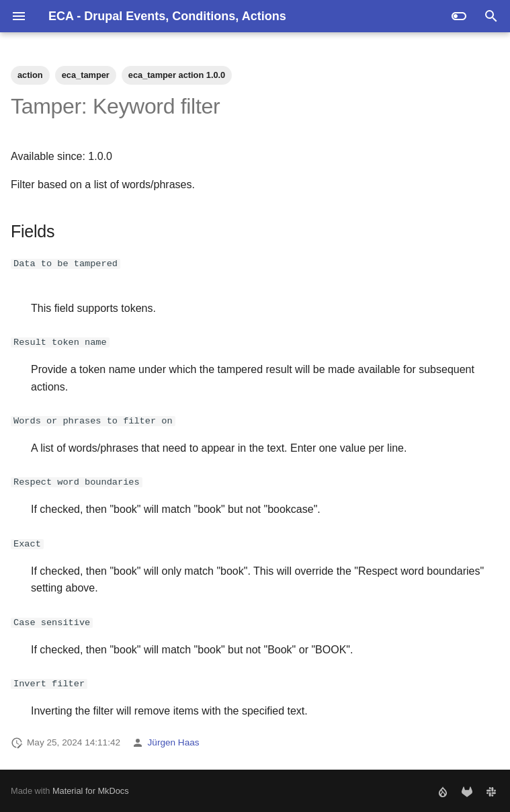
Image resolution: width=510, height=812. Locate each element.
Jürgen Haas (174, 742)
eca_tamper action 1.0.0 (177, 75)
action (30, 75)
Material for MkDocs (91, 790)
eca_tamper (86, 75)
